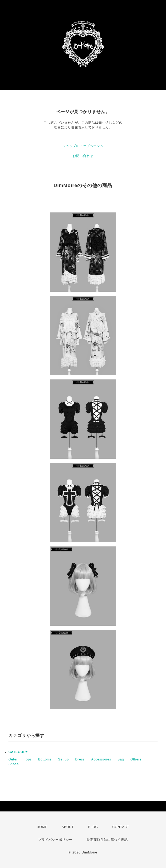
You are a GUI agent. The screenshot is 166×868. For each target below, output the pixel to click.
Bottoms (45, 759)
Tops (28, 759)
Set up (63, 759)
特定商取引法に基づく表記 (107, 840)
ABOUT (68, 827)
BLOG (93, 827)
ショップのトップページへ (83, 146)
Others (136, 759)
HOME (42, 827)
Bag (121, 759)
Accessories (101, 759)
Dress (80, 759)
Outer (13, 759)
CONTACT (121, 827)
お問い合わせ (83, 156)
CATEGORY (18, 752)
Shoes (14, 764)
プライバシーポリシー (55, 840)
